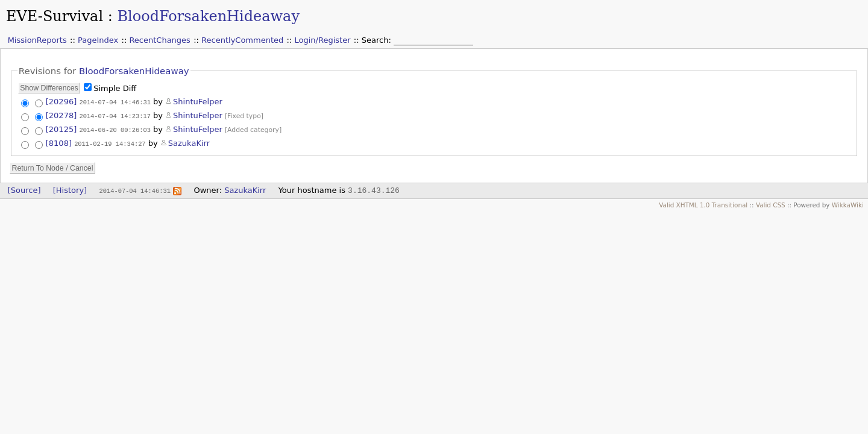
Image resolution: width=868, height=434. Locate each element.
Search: (378, 40)
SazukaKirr (189, 143)
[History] (70, 189)
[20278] (61, 115)
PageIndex (98, 40)
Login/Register (323, 40)
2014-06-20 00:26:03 (115, 129)
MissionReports (37, 40)
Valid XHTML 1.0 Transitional (703, 204)
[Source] (24, 189)
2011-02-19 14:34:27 (110, 143)
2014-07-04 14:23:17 (115, 115)
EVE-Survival (55, 16)
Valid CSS (771, 204)
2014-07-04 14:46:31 (115, 102)
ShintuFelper (198, 102)
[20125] (61, 129)
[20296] (61, 102)
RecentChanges (159, 40)
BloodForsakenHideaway (208, 16)
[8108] (59, 143)
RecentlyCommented (242, 40)
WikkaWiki (848, 204)
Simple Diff (115, 88)
